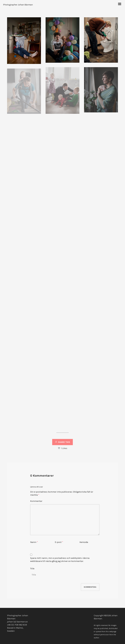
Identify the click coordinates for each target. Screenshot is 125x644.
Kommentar (36, 501)
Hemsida (84, 542)
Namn (33, 542)
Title (32, 569)
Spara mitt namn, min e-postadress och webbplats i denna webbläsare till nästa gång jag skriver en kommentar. (60, 560)
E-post (58, 542)
